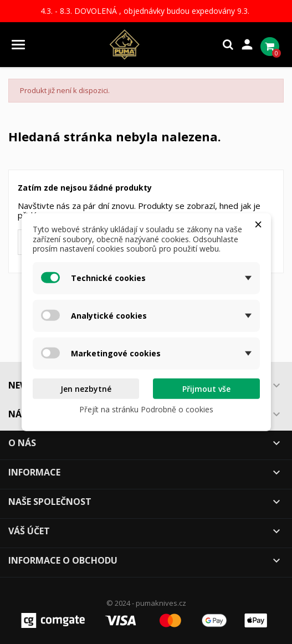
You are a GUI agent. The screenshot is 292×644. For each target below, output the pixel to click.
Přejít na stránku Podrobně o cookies (146, 409)
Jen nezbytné (86, 388)
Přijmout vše (206, 388)
